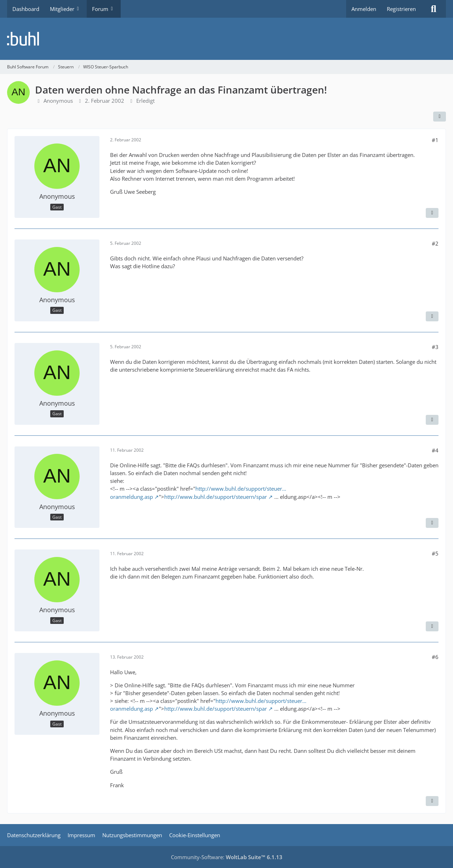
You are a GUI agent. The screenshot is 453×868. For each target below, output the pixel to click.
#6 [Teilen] (435, 657)
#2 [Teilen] (435, 243)
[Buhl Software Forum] (226, 39)
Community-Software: (227, 857)
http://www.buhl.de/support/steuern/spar (216, 497)
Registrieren (401, 9)
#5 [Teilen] (435, 553)
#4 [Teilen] (435, 450)
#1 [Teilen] (435, 140)
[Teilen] (440, 117)
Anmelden (364, 9)
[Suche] (434, 9)
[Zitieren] (432, 213)
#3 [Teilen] (435, 347)
